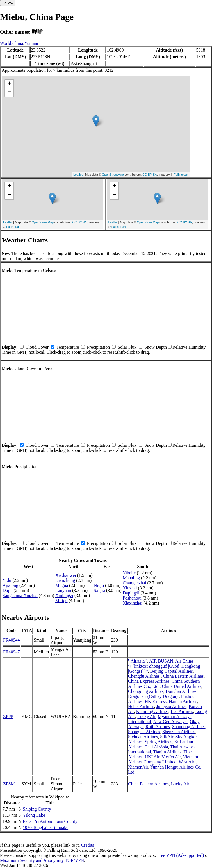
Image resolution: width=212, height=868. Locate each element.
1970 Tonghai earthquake (45, 828)
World (6, 43)
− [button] (9, 92)
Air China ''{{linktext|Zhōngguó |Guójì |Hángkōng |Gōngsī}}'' (164, 666)
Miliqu (61, 600)
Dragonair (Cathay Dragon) (153, 696)
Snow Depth (156, 347)
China (18, 43)
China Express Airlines (149, 681)
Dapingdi (131, 593)
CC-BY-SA (150, 175)
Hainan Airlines (183, 701)
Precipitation (98, 347)
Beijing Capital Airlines (172, 671)
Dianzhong (65, 580)
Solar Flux (127, 347)
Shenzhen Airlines (179, 732)
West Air (187, 762)
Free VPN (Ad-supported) (180, 855)
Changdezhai (135, 583)
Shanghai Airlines (144, 732)
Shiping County (37, 809)
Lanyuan (63, 590)
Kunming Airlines (152, 711)
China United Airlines (181, 686)
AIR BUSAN (161, 661)
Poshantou (132, 598)
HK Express (156, 701)
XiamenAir (138, 767)
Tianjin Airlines (167, 752)
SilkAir (167, 737)
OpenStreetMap (113, 175)
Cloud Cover (37, 347)
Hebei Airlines (141, 706)
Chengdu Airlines (144, 676)
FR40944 (12, 640)
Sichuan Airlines (143, 737)
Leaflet (78, 175)
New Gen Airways (170, 722)
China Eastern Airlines (183, 676)
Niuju (99, 585)
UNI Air (152, 757)
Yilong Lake (34, 815)
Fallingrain (181, 175)
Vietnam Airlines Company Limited (163, 759)
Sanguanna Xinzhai (20, 595)
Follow (8, 3)
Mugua (62, 585)
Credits (87, 845)
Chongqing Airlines (146, 691)
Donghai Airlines (181, 691)
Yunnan (31, 43)
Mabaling (131, 578)
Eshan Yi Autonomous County (50, 821)
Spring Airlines (159, 742)
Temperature (68, 347)
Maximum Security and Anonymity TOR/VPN (42, 860)
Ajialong (10, 585)
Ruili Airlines (158, 727)
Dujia (8, 590)
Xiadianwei (66, 575)
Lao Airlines (182, 711)
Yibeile (129, 573)
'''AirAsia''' (138, 661)
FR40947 (12, 652)
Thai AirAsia (156, 747)
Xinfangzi (64, 595)
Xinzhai (130, 588)
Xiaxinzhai (133, 603)
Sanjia (99, 590)
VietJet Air (171, 757)
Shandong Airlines (189, 727)
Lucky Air (146, 717)
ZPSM (9, 784)
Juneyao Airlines (171, 706)
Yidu (7, 580)
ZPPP (8, 717)
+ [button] (9, 84)
